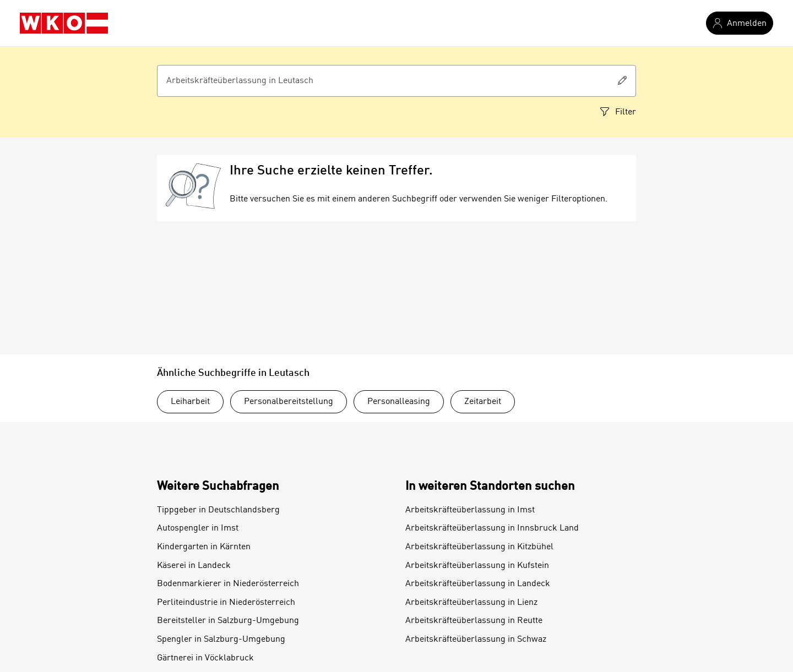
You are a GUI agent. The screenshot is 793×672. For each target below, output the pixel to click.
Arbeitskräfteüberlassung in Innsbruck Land (492, 528)
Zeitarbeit (483, 402)
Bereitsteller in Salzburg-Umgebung (228, 621)
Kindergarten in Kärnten (204, 547)
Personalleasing (399, 402)
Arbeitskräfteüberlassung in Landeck (478, 584)
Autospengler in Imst (198, 528)
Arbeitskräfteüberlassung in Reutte (474, 621)
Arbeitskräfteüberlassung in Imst (470, 510)
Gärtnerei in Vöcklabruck (205, 658)
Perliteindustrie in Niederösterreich (226, 603)
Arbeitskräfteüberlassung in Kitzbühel (479, 547)
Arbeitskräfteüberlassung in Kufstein (477, 566)
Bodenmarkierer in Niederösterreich (228, 584)
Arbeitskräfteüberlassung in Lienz (471, 603)
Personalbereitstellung (289, 402)
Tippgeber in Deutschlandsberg (218, 510)
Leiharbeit (190, 402)
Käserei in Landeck (194, 566)
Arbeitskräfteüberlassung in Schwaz (476, 640)
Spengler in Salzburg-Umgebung (221, 640)
